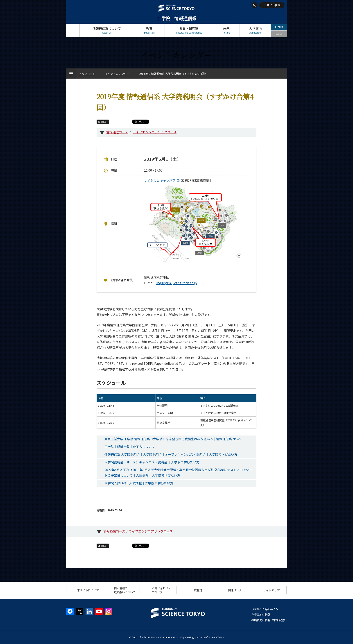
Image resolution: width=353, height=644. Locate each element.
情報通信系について (107, 30)
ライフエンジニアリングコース (155, 132)
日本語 (279, 27)
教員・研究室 (189, 30)
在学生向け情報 (261, 614)
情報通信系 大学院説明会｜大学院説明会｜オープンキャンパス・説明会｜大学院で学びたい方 (171, 454)
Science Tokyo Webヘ (265, 609)
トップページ (73, 30)
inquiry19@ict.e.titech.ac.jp (176, 283)
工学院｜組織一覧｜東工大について (130, 447)
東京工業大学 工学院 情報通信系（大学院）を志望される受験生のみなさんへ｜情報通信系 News (173, 439)
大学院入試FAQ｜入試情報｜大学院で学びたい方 (139, 483)
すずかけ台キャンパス (162, 180)
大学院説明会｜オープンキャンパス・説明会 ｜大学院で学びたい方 (152, 462)
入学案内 (255, 30)
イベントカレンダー (117, 74)
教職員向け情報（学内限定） (269, 620)
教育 (149, 30)
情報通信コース (117, 132)
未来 (226, 30)
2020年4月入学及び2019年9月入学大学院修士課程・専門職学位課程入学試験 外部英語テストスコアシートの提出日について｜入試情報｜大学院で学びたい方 (178, 473)
